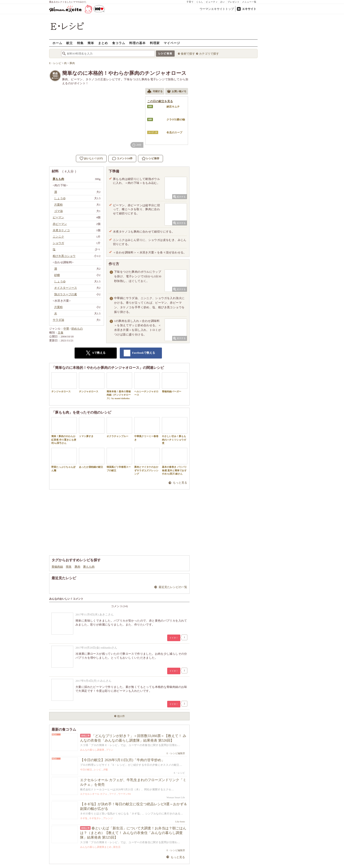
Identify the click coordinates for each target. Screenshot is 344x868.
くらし (200, 2)
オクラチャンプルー (119, 427)
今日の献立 (86, 769)
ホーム (57, 43)
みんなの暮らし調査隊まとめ (96, 847)
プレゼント (234, 2)
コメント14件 (122, 159)
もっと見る (180, 483)
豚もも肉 (89, 567)
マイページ (172, 43)
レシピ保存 (153, 158)
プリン (110, 750)
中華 (66, 329)
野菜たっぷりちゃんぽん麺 (64, 460)
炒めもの (77, 329)
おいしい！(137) (93, 158)
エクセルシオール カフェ (94, 794)
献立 (70, 43)
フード (113, 794)
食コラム (119, 43)
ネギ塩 (84, 818)
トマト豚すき (92, 427)
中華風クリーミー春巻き (147, 429)
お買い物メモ (177, 92)
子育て (190, 2)
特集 (80, 43)
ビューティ (212, 2)
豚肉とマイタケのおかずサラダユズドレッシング (147, 461)
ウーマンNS (124, 794)
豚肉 (77, 567)
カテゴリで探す (209, 54)
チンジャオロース (64, 383)
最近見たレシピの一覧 (173, 587)
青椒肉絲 (57, 567)
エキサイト (249, 9)
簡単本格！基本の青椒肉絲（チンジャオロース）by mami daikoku (119, 386)
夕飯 (106, 769)
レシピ (98, 769)
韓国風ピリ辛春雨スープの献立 (119, 460)
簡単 (91, 43)
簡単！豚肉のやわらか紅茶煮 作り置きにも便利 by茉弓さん (64, 431)
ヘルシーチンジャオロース (147, 384)
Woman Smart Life (176, 797)
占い (223, 2)
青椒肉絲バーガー (175, 383)
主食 (61, 333)
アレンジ (108, 818)
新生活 (117, 847)
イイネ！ (174, 638)
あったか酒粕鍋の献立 (92, 458)
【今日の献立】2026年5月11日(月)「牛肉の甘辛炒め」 (122, 760)
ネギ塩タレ (95, 818)
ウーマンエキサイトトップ (217, 9)
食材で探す (188, 54)
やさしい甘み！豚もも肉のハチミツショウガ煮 (175, 431)
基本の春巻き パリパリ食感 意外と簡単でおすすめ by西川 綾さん (175, 461)
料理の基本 (137, 43)
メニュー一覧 (249, 2)
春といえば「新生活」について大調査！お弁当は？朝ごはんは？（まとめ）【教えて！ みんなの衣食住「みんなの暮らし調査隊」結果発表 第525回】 (133, 833)
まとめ (103, 43)
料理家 (155, 43)
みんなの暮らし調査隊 (92, 750)
